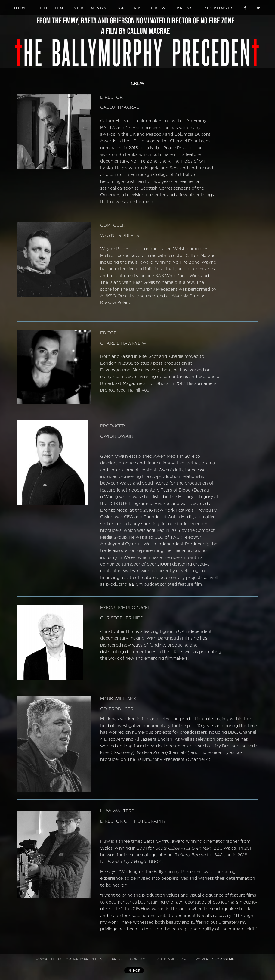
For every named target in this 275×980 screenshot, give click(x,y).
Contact (139, 959)
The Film (51, 8)
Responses (219, 8)
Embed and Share (171, 959)
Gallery (129, 8)
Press (185, 8)
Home (22, 8)
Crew (159, 8)
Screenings (90, 8)
